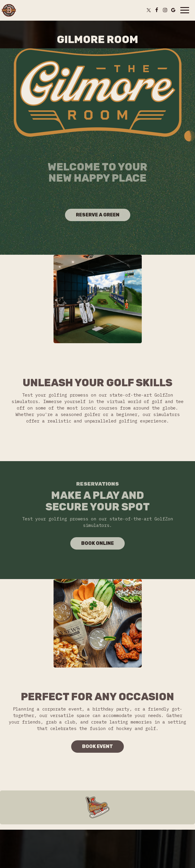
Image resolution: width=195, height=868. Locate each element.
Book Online (92, 545)
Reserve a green (98, 215)
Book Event (97, 746)
